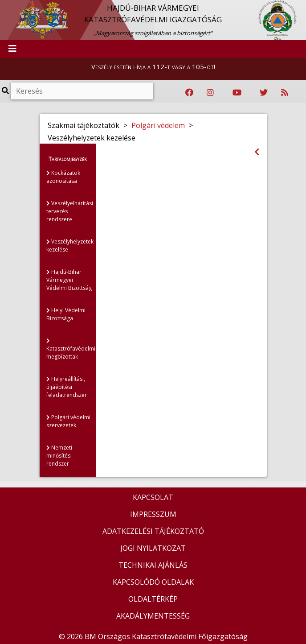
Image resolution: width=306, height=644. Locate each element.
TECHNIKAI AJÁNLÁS (153, 565)
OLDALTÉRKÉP (153, 599)
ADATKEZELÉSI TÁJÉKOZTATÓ (153, 531)
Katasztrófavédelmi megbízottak (71, 349)
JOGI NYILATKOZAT (153, 548)
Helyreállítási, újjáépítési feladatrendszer (67, 387)
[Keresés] (82, 91)
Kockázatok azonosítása (63, 177)
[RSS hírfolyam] (285, 93)
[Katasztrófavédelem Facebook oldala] (189, 93)
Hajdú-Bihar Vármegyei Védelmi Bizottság (69, 280)
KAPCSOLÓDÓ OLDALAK (153, 582)
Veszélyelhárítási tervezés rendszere (70, 211)
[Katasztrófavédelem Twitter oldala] (264, 93)
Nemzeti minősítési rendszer (59, 456)
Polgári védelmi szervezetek (68, 421)
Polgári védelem (158, 125)
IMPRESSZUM (153, 514)
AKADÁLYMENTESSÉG (153, 616)
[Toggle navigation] (12, 49)
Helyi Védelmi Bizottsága (66, 314)
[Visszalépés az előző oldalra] (257, 152)
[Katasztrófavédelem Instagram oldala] (210, 93)
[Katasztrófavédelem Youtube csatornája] (237, 93)
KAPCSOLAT (153, 497)
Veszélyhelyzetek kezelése (70, 246)
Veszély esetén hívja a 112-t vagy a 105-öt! (153, 66)
